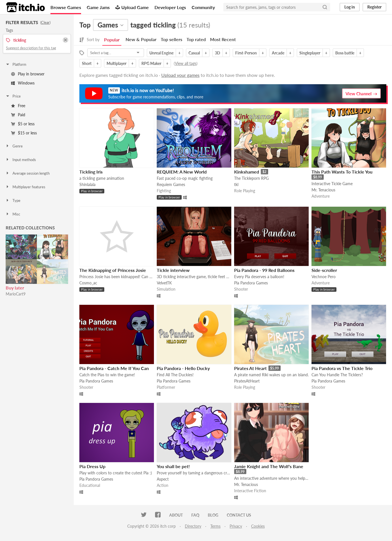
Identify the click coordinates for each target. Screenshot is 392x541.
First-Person (246, 53)
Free (18, 106)
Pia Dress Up (92, 466)
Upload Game (132, 7)
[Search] (325, 7)
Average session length (27, 173)
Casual (194, 53)
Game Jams (98, 7)
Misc (13, 214)
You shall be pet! (173, 466)
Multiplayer (116, 63)
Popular (112, 40)
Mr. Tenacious (323, 190)
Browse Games (66, 7)
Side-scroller (324, 270)
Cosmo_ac (88, 283)
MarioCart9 (16, 294)
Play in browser (28, 74)
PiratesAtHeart (247, 381)
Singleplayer (310, 53)
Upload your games (180, 75)
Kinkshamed (247, 172)
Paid (18, 115)
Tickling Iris (91, 172)
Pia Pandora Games (251, 283)
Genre (14, 146)
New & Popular (141, 39)
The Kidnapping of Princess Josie (113, 270)
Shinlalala (87, 184)
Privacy (236, 526)
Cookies (258, 526)
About (176, 515)
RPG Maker (151, 63)
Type (13, 200)
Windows (23, 83)
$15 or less (24, 133)
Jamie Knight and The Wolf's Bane (269, 466)
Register (374, 7)
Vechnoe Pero (324, 277)
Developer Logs (170, 7)
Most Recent (223, 39)
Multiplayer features (25, 187)
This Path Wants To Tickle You (342, 172)
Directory (193, 526)
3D (218, 53)
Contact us (239, 515)
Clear (45, 22)
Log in (350, 7)
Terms (215, 526)
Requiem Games (171, 184)
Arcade (278, 53)
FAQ (195, 515)
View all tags (186, 63)
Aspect (163, 479)
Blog (213, 515)
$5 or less (23, 124)
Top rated (196, 39)
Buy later (15, 288)
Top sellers (171, 39)
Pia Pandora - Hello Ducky (183, 368)
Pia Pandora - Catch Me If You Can (114, 368)
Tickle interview (173, 270)
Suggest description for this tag (31, 48)
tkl (236, 184)
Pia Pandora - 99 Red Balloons (264, 270)
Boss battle (345, 53)
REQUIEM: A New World (182, 172)
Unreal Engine (161, 53)
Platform (16, 64)
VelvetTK (164, 283)
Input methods (21, 160)
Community (203, 7)
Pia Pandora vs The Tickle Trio (342, 368)
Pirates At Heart (250, 368)
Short (87, 63)
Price (13, 96)
